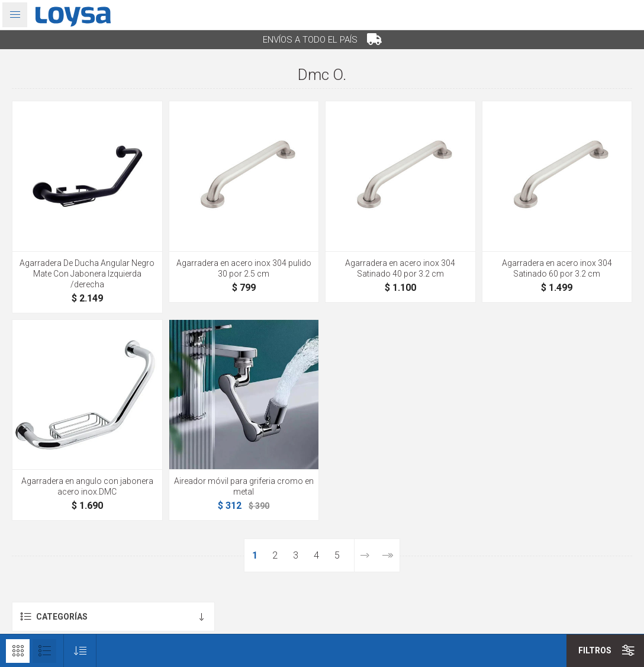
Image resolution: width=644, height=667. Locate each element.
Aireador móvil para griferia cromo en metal (244, 486)
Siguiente (365, 555)
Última (387, 555)
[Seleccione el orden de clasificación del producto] (80, 651)
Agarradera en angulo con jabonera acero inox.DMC (87, 486)
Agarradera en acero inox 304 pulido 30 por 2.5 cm (244, 268)
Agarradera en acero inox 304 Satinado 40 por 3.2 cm (400, 268)
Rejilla (18, 651)
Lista (44, 651)
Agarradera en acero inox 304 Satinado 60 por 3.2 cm (557, 268)
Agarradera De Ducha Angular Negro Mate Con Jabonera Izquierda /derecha (87, 274)
